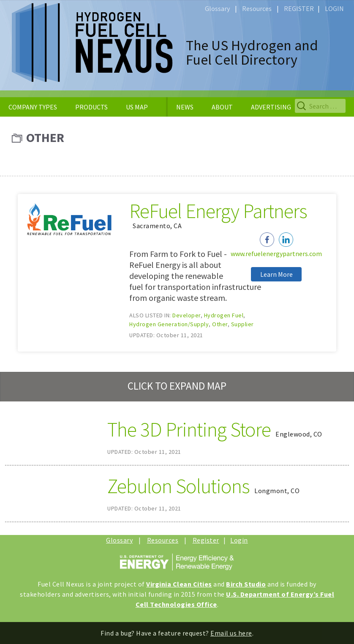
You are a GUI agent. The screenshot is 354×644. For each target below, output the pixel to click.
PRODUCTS (91, 107)
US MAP (137, 107)
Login (239, 540)
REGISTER (299, 8)
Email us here (231, 633)
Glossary (217, 8)
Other (220, 324)
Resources (257, 8)
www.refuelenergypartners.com (276, 254)
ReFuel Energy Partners (218, 211)
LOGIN (334, 8)
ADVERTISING (271, 107)
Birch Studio (246, 584)
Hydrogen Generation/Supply (169, 324)
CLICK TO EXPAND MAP (177, 386)
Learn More (276, 274)
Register (206, 540)
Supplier (242, 324)
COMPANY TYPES (33, 107)
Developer (187, 315)
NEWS (185, 107)
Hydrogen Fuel (224, 315)
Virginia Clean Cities (179, 584)
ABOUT (222, 107)
